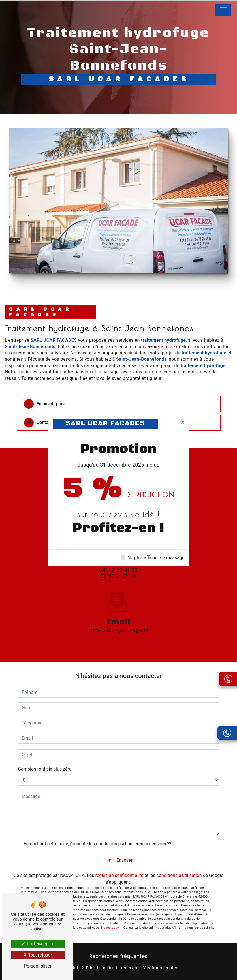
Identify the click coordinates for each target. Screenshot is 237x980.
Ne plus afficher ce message (156, 558)
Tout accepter (38, 944)
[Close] (183, 422)
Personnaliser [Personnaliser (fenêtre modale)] (38, 966)
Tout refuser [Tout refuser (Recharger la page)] (38, 955)
